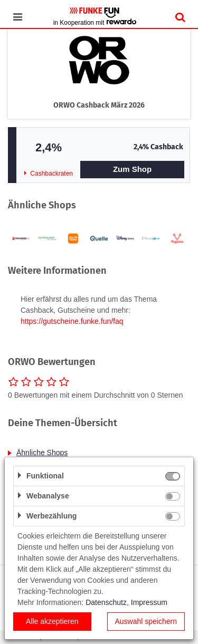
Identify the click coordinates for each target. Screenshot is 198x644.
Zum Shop (132, 169)
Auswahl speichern (146, 621)
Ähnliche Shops (42, 453)
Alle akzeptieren (52, 621)
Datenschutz (106, 602)
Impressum (149, 602)
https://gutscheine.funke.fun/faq (72, 321)
